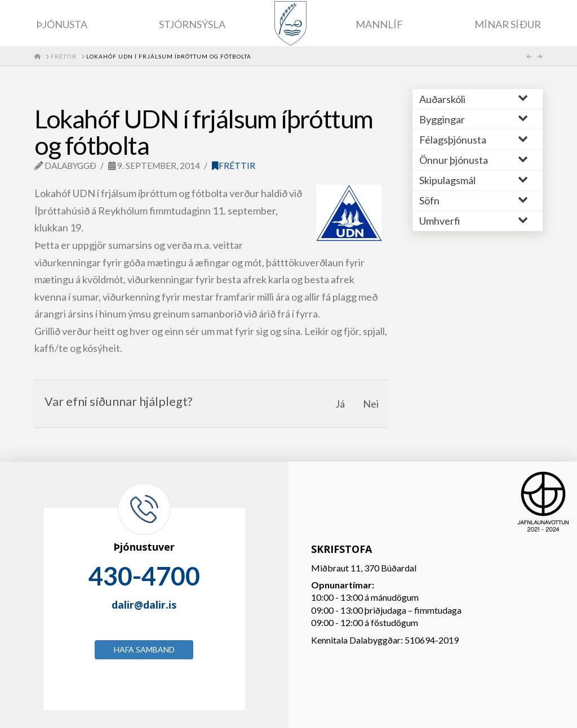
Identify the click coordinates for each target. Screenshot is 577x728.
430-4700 (144, 576)
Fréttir (234, 166)
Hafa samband (144, 649)
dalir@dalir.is (144, 605)
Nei (371, 404)
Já (340, 404)
